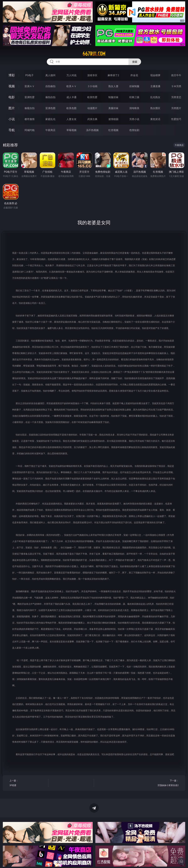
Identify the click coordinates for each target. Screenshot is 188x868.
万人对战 (71, 75)
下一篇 (160, 783)
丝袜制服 (134, 86)
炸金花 (134, 75)
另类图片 (176, 108)
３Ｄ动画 (92, 86)
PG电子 (29, 75)
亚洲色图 (50, 108)
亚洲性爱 (30, 97)
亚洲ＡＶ (30, 86)
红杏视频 (113, 130)
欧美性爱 (92, 97)
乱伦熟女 (155, 97)
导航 (12, 130)
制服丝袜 (113, 97)
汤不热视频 (92, 130)
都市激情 (30, 119)
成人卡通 (71, 97)
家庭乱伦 (50, 119)
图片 (12, 108)
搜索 (135, 62)
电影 (12, 97)
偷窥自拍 (30, 108)
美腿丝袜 (113, 108)
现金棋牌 (155, 75)
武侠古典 (92, 119)
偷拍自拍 (50, 97)
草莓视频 (71, 130)
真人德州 (50, 75)
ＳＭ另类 (176, 86)
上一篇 (28, 783)
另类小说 (134, 119)
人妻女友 (71, 119)
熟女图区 (155, 108)
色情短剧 (134, 130)
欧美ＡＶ (71, 86)
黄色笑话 (155, 119)
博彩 (12, 75)
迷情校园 (113, 119)
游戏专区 (92, 75)
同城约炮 (30, 130)
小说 (12, 119)
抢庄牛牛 (176, 75)
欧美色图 (71, 108)
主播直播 (155, 86)
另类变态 (176, 97)
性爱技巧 (176, 119)
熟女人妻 (113, 86)
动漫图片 (92, 108)
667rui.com (94, 54)
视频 (12, 86)
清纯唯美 (134, 108)
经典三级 (134, 97)
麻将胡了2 (113, 75)
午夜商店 (50, 130)
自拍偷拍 (50, 86)
